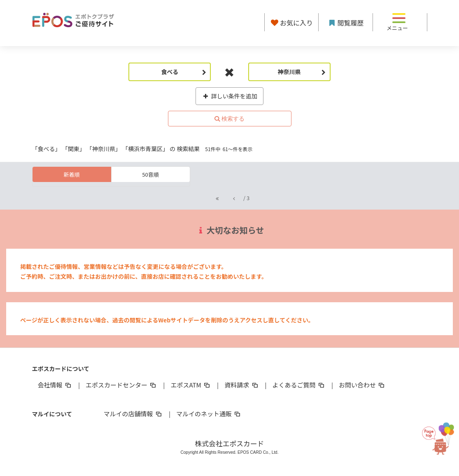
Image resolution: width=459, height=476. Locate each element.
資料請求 (242, 385)
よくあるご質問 (299, 385)
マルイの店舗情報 (133, 414)
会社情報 (55, 385)
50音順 (150, 174)
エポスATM (191, 385)
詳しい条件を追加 (229, 96)
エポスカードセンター (121, 385)
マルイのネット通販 (209, 414)
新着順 (71, 174)
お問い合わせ (362, 385)
